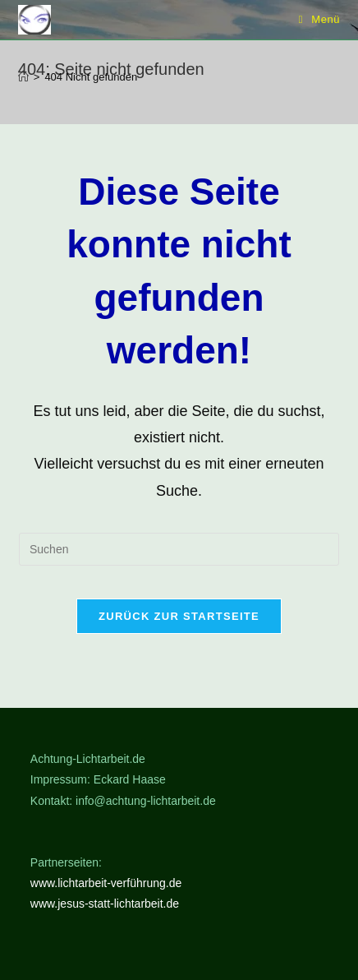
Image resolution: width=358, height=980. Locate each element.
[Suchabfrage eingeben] (179, 549)
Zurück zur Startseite (179, 616)
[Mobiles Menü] (320, 19)
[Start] (23, 77)
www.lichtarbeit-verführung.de (106, 883)
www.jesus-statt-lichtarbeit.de (105, 904)
